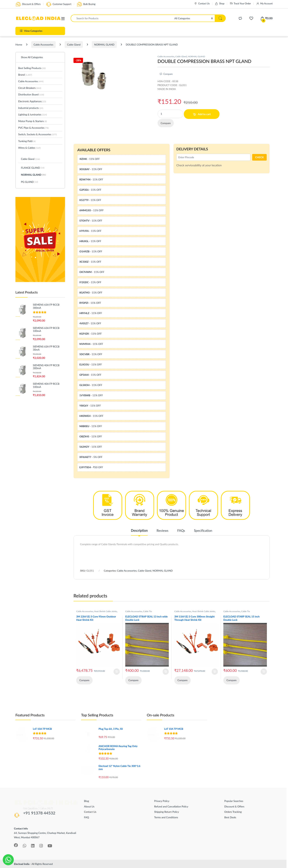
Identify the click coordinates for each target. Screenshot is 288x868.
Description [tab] (139, 531)
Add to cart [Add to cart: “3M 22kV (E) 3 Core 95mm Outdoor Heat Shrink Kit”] (117, 672)
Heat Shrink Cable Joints (106, 611)
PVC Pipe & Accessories (33, 128)
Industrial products (31, 108)
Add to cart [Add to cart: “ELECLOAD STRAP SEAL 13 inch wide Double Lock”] (166, 672)
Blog (86, 801)
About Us (89, 806)
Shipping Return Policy (166, 812)
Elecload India (22, 864)
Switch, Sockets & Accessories (37, 134)
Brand (25, 75)
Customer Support (59, 4)
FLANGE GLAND (33, 168)
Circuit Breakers (30, 88)
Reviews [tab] (163, 531)
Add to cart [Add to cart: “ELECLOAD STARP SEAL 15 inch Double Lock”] (264, 672)
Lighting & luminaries (33, 114)
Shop (220, 4)
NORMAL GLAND (104, 45)
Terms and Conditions (166, 817)
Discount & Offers (28, 4)
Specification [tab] (203, 531)
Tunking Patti (27, 141)
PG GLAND (29, 182)
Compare (168, 74)
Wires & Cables (29, 148)
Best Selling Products (32, 68)
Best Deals (230, 817)
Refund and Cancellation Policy (171, 806)
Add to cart (204, 114)
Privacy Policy (162, 801)
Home (19, 45)
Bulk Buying (86, 4)
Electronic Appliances (32, 101)
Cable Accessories (43, 45)
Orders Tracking (233, 812)
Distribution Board (31, 94)
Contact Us (202, 4)
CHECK (259, 157)
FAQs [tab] (181, 531)
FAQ (86, 817)
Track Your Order (240, 4)
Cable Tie (147, 611)
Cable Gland (74, 45)
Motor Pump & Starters (33, 121)
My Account (264, 4)
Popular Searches (234, 801)
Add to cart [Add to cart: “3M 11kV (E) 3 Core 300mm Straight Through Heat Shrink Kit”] (215, 672)
